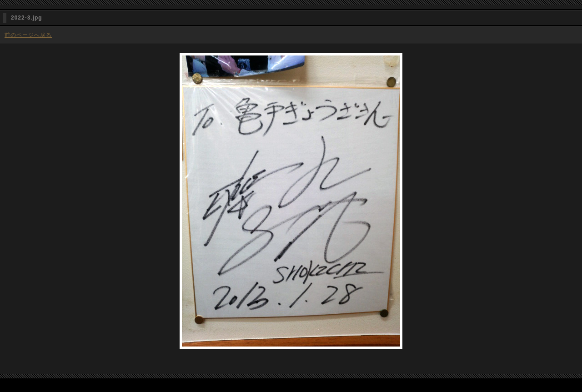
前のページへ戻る (28, 35)
